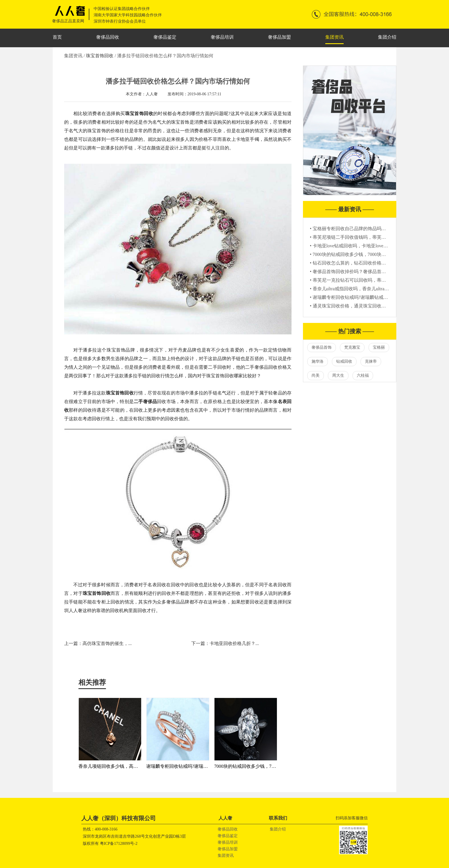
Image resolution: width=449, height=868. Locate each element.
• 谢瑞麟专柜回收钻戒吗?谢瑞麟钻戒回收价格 (356, 297)
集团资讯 (334, 37)
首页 (57, 37)
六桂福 (363, 375)
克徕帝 (371, 361)
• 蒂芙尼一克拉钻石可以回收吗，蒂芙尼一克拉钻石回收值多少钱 (375, 280)
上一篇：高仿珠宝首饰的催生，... (98, 643)
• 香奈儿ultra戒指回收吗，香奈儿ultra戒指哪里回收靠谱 (365, 289)
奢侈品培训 (222, 37)
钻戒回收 (344, 361)
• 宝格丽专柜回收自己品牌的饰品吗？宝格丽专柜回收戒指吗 (371, 229)
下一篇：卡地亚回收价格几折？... (225, 643)
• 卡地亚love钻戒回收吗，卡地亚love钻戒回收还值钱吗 (365, 246)
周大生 (338, 375)
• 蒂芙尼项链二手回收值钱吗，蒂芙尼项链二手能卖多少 (366, 237)
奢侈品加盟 (279, 37)
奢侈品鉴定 (165, 37)
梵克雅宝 (352, 347)
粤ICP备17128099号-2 (119, 844)
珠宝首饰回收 (100, 56)
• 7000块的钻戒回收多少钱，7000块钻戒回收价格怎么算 (366, 254)
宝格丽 (379, 347)
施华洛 (318, 361)
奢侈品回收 (108, 37)
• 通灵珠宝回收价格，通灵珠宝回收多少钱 (352, 306)
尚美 (316, 375)
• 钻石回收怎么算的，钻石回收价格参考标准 (355, 263)
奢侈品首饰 (322, 347)
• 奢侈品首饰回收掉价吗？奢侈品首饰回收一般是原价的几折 (371, 272)
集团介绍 (387, 37)
